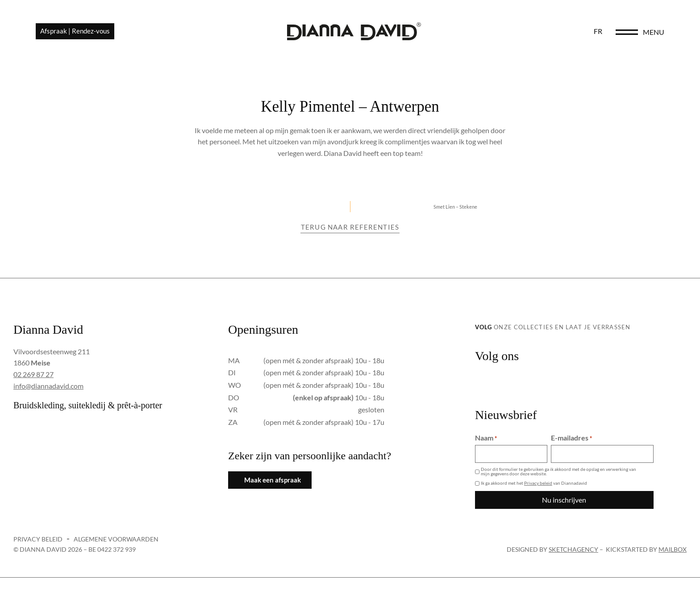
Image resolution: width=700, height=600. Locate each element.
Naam (486, 438)
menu (654, 32)
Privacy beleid (538, 483)
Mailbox (673, 549)
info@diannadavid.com (48, 386)
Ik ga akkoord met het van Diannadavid (534, 483)
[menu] (627, 32)
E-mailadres (571, 438)
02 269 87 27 (33, 374)
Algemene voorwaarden (116, 539)
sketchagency (573, 549)
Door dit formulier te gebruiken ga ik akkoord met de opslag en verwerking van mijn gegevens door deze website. (558, 471)
